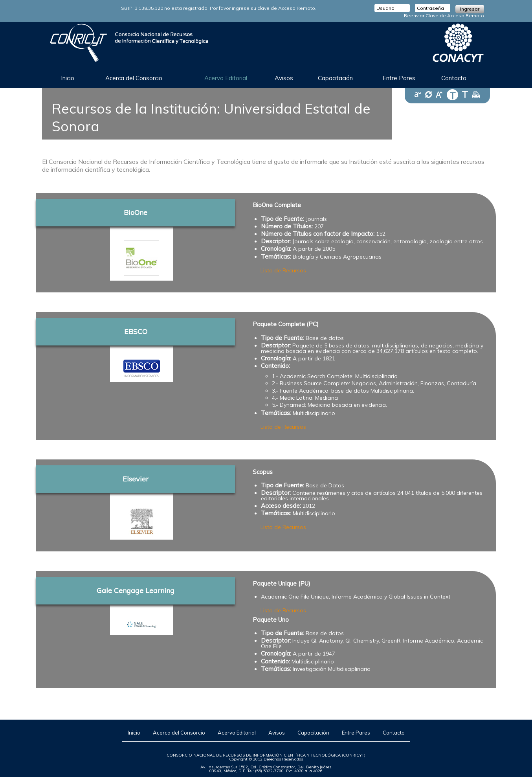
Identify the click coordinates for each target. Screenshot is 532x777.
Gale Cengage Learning (136, 591)
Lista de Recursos (283, 270)
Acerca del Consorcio (179, 733)
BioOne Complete (277, 205)
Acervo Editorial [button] (226, 78)
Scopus (263, 472)
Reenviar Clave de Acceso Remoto (444, 16)
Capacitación (313, 733)
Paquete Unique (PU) (282, 583)
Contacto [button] (454, 78)
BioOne (136, 212)
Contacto (394, 733)
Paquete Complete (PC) (286, 324)
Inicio (68, 78)
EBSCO (136, 332)
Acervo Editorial (237, 733)
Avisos (277, 733)
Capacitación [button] (335, 78)
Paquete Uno (271, 620)
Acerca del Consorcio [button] (134, 78)
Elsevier (136, 479)
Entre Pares (399, 78)
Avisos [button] (284, 78)
